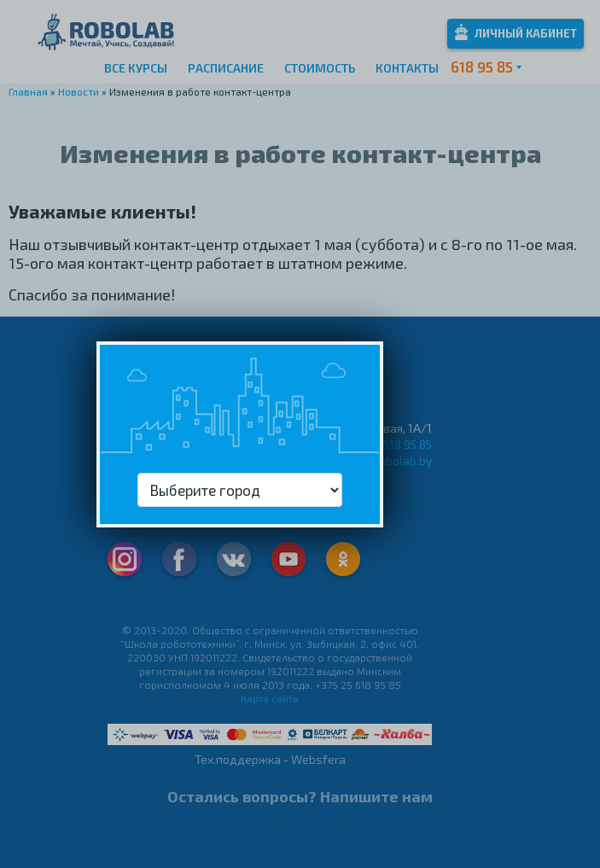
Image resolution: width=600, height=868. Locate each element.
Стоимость (320, 68)
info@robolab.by (388, 460)
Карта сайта (270, 698)
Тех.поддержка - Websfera (270, 759)
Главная (28, 91)
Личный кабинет (516, 32)
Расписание (226, 68)
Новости (79, 91)
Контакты (407, 68)
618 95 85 (482, 67)
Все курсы (136, 68)
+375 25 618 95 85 (385, 444)
